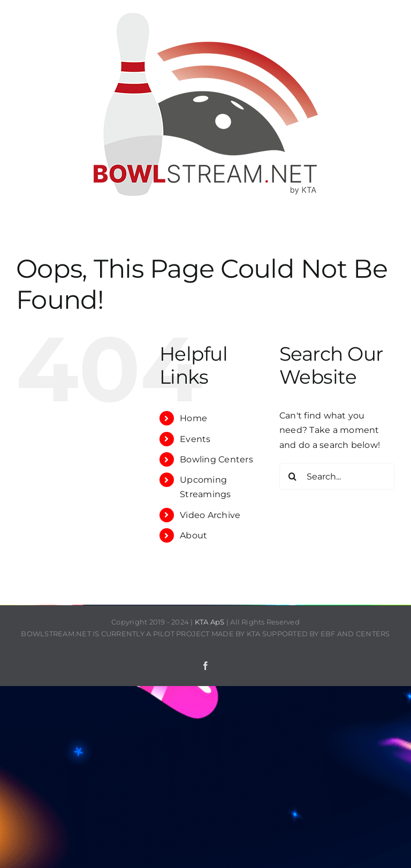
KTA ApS (210, 622)
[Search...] (337, 476)
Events (195, 439)
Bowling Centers (216, 459)
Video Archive (210, 515)
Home (193, 418)
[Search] (293, 476)
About (193, 535)
